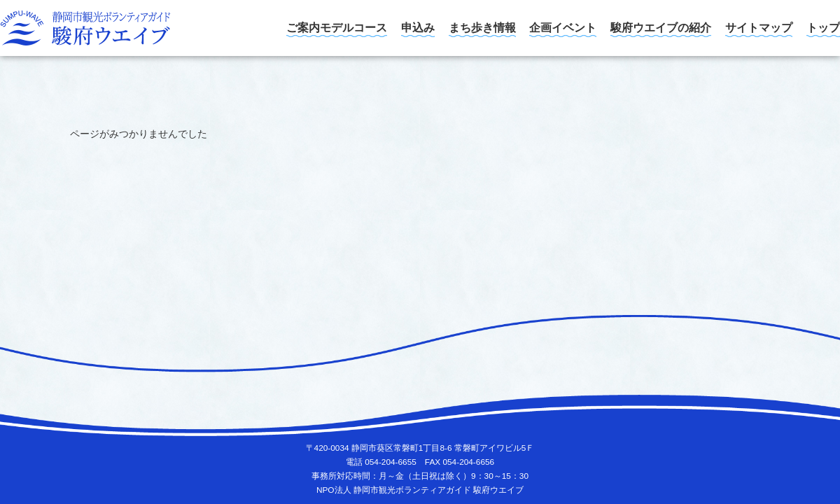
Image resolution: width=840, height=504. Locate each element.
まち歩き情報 (482, 28)
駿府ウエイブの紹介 (661, 28)
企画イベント (563, 28)
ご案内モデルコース (337, 28)
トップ (823, 28)
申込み (418, 28)
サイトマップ (759, 28)
